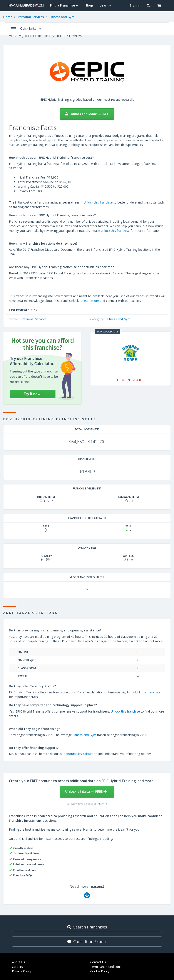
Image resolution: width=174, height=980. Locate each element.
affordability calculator (81, 754)
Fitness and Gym (62, 17)
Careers (17, 967)
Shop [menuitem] (89, 5)
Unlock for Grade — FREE (87, 114)
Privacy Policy (22, 971)
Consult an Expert (87, 942)
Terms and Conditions (106, 967)
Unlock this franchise (98, 202)
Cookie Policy (100, 971)
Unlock (134, 641)
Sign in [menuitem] (135, 5)
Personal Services (31, 17)
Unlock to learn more (84, 301)
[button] (149, 6)
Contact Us (98, 962)
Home (8, 17)
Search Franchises (87, 927)
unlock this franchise (115, 231)
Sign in (103, 804)
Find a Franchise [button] (64, 5)
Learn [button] (106, 5)
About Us (18, 962)
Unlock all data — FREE (86, 791)
